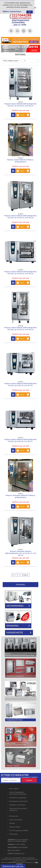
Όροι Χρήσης (14, 789)
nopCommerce (12, 862)
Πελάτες (12, 823)
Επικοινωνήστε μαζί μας (13, 866)
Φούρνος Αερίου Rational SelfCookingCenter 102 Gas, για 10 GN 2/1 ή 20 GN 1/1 (20, 273)
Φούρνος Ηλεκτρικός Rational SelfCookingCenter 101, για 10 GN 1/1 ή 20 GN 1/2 (21, 553)
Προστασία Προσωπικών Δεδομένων (18, 809)
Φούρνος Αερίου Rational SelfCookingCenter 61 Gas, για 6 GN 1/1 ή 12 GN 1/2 (20, 384)
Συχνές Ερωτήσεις (16, 820)
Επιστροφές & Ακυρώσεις (18, 801)
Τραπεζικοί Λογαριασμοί (18, 798)
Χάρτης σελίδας (15, 827)
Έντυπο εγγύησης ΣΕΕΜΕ (19, 830)
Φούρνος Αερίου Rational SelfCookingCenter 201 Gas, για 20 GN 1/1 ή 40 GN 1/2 (20, 328)
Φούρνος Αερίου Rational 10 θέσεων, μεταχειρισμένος (20, 161)
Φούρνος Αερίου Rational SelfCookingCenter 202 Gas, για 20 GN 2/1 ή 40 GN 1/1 (20, 105)
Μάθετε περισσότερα (12, 12)
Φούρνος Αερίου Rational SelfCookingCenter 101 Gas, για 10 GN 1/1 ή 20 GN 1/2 (20, 217)
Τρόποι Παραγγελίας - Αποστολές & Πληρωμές (18, 793)
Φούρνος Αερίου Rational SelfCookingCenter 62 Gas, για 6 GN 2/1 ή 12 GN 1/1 (20, 440)
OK (30, 12)
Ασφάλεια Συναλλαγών (17, 805)
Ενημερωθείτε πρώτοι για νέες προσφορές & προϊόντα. (19, 777)
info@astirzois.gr (19, 853)
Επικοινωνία (14, 816)
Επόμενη (25, 575)
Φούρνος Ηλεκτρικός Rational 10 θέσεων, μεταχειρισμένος (20, 496)
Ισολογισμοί (13, 834)
